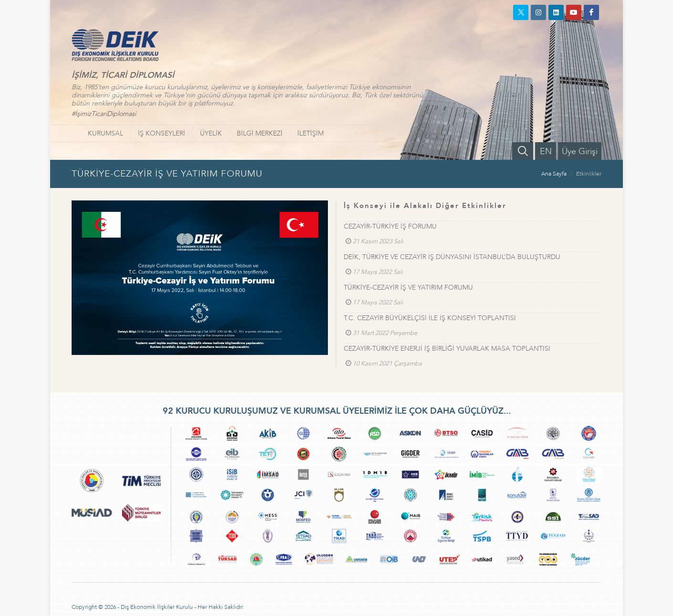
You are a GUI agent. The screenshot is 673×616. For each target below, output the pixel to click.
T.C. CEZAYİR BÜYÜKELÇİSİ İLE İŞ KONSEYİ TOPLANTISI (430, 318)
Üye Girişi (580, 151)
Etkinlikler (589, 174)
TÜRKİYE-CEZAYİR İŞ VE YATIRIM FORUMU (408, 287)
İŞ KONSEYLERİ (162, 133)
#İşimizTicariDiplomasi (104, 114)
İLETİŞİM (310, 133)
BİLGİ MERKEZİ (260, 133)
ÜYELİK (211, 133)
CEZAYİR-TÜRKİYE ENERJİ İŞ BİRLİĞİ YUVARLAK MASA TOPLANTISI (447, 349)
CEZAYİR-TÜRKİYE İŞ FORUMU (390, 226)
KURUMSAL (105, 133)
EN (546, 151)
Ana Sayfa (554, 174)
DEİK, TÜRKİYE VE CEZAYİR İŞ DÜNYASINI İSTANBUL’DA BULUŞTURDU (452, 257)
